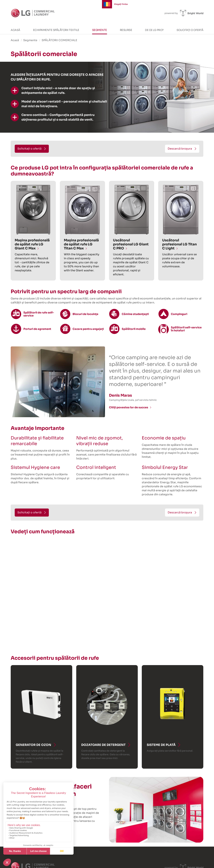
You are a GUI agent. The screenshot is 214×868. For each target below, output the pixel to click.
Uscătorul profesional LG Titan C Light (179, 244)
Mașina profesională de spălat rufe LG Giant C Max (32, 244)
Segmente (100, 30)
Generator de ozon (33, 745)
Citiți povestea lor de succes (129, 407)
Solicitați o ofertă (190, 30)
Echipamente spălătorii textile (56, 30)
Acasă (15, 30)
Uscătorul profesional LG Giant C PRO (131, 244)
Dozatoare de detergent (103, 745)
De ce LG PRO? (154, 30)
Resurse (126, 30)
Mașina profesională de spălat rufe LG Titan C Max (81, 244)
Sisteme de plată (161, 745)
